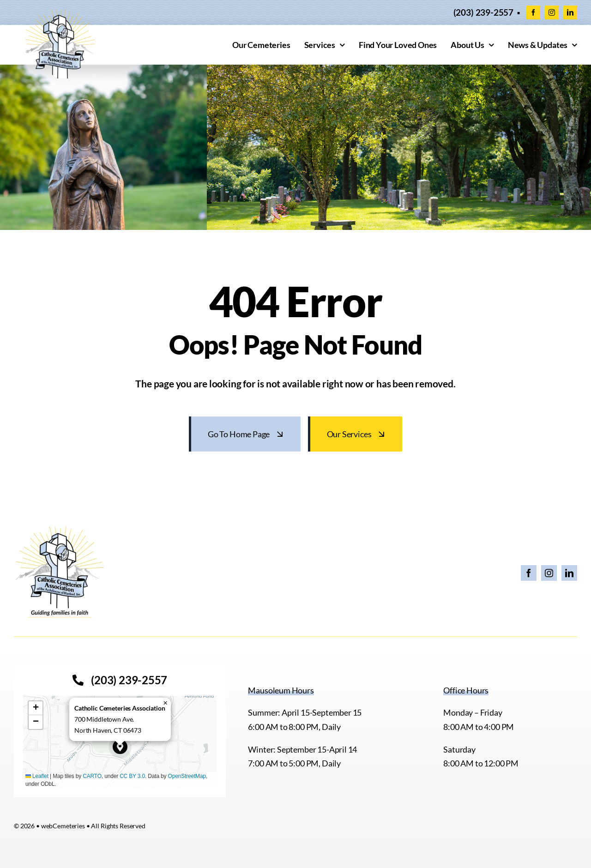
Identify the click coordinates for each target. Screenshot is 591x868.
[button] (120, 747)
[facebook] (533, 12)
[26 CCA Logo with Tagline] (60, 529)
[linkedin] (570, 12)
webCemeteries (63, 826)
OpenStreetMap (187, 776)
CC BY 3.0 (132, 776)
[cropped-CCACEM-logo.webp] (60, 13)
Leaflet (37, 776)
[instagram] (552, 12)
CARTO (92, 776)
